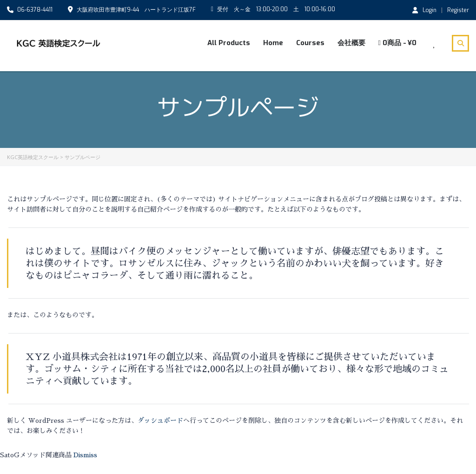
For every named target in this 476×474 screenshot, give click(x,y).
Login (424, 10)
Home (273, 43)
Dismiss (85, 455)
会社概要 (351, 43)
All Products (229, 43)
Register (458, 10)
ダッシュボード (160, 421)
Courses (310, 43)
